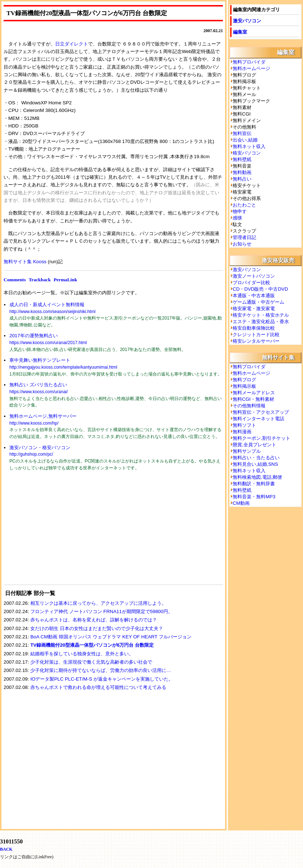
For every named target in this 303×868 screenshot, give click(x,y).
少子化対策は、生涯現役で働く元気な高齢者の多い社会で (91, 662)
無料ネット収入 (249, 146)
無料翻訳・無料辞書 (254, 484)
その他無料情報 (249, 406)
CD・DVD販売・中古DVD (260, 289)
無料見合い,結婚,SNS (255, 464)
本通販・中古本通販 (254, 296)
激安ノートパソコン (254, 276)
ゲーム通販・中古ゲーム (258, 302)
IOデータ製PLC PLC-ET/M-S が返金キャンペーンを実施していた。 (102, 679)
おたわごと (244, 205)
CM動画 (241, 503)
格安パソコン (247, 153)
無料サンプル (247, 451)
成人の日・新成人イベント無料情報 (47, 305)
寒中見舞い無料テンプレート (40, 360)
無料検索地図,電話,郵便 (257, 477)
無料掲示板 (244, 386)
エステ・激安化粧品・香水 (261, 322)
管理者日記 (244, 237)
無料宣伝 (242, 133)
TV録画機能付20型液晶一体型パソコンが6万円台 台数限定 (92, 645)
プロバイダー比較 (251, 283)
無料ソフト (244, 425)
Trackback (39, 280)
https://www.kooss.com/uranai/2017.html (48, 343)
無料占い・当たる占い (256, 458)
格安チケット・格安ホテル (261, 315)
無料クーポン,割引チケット (262, 438)
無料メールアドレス (254, 393)
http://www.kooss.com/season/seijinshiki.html (52, 312)
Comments (15, 280)
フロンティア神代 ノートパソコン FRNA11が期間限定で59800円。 (102, 611)
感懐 (237, 218)
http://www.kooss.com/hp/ (34, 423)
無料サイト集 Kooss (25, 262)
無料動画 (242, 172)
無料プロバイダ (249, 62)
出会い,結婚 (245, 140)
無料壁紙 (242, 159)
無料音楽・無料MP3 (254, 497)
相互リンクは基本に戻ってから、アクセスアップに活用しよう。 (98, 603)
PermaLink (65, 280)
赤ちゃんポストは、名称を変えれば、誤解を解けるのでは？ (94, 620)
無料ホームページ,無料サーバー (43, 416)
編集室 (240, 32)
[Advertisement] (58, 532)
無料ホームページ (251, 68)
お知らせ (242, 244)
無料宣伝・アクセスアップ (261, 412)
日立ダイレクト (72, 44)
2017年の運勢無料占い (34, 336)
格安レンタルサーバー (256, 341)
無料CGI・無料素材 (253, 399)
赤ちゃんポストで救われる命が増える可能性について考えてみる (98, 687)
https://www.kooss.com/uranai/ (39, 392)
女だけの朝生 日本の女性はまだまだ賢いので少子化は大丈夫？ (97, 628)
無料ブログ (244, 380)
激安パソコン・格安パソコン (40, 448)
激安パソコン (247, 21)
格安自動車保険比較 (254, 328)
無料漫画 (242, 432)
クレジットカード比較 (256, 335)
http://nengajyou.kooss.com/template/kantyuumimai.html (63, 367)
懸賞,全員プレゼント (254, 445)
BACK (6, 849)
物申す (240, 211)
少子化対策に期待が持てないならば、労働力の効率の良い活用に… (101, 670)
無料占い (242, 179)
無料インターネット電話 (258, 419)
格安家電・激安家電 (254, 309)
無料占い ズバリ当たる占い (38, 385)
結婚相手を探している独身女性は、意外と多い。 (82, 654)
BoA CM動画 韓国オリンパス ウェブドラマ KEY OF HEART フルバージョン (111, 637)
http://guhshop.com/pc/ (31, 454)
